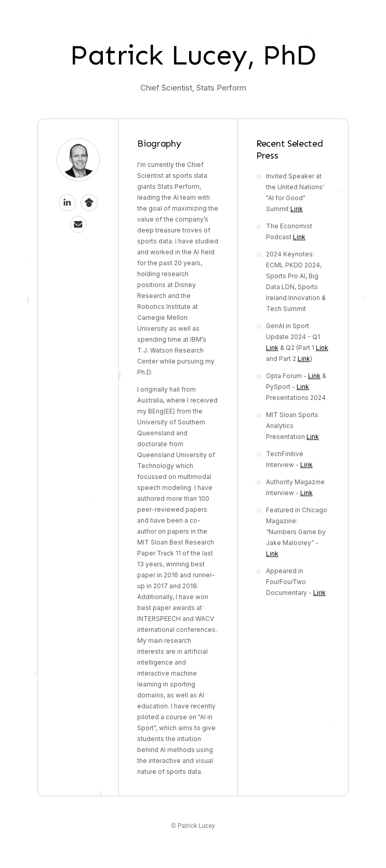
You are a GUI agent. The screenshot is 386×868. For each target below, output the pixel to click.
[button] (67, 203)
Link (297, 209)
